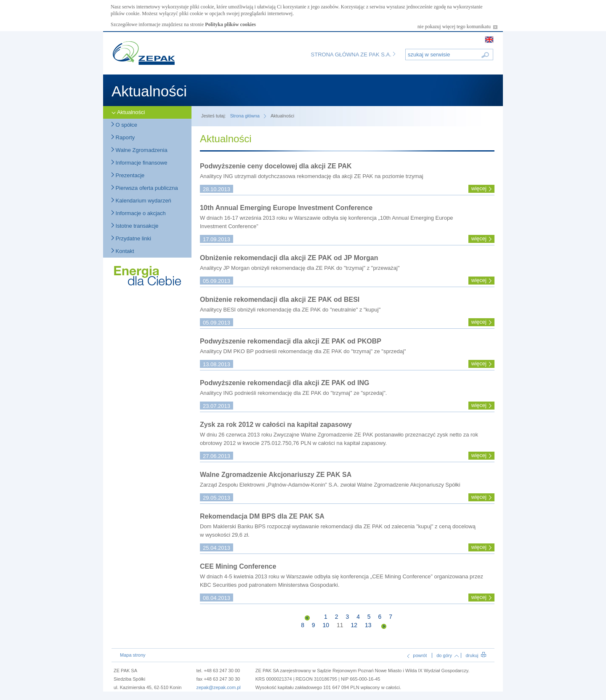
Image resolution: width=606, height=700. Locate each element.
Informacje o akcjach (139, 213)
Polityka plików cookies (230, 24)
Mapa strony (133, 655)
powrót (417, 655)
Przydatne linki (131, 238)
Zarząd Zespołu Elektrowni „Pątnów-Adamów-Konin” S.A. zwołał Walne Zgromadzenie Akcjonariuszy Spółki (330, 485)
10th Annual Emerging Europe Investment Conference (286, 208)
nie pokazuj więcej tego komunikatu (457, 27)
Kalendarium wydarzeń (141, 201)
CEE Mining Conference (238, 566)
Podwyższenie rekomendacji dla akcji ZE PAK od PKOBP (291, 341)
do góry (448, 655)
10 (326, 625)
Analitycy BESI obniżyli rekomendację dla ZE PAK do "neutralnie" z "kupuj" (290, 310)
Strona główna (245, 116)
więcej (479, 188)
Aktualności (128, 112)
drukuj (476, 655)
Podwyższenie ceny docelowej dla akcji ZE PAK (276, 166)
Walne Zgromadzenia (140, 150)
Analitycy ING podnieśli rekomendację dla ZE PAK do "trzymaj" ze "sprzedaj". (294, 393)
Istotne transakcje (135, 226)
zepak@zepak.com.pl (218, 687)
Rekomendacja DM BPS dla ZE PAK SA (262, 516)
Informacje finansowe (139, 163)
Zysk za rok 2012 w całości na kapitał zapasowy (276, 425)
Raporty (123, 137)
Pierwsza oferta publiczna (145, 188)
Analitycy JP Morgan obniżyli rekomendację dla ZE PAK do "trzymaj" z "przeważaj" (300, 268)
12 (354, 625)
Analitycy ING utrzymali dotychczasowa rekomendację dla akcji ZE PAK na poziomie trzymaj (312, 176)
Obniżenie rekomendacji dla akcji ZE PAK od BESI (280, 299)
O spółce (124, 125)
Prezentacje (128, 175)
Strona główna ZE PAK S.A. (353, 55)
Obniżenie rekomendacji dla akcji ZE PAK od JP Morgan (289, 258)
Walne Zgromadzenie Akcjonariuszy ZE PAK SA (276, 475)
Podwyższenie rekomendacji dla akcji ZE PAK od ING (284, 383)
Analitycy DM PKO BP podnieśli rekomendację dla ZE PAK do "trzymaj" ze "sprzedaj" (303, 351)
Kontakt (123, 251)
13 (368, 625)
